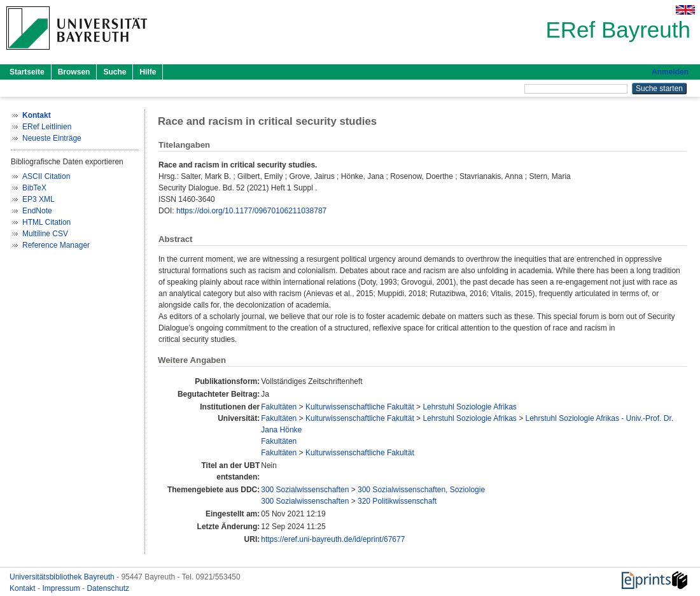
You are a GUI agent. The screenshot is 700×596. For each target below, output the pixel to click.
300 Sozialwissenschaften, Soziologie (421, 490)
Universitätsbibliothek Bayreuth (63, 577)
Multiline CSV (45, 234)
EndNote (37, 211)
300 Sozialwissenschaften (305, 490)
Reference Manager (56, 245)
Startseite (27, 72)
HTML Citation (46, 222)
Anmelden (670, 72)
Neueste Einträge (52, 138)
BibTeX (34, 188)
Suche (115, 72)
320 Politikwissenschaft (397, 501)
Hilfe (148, 72)
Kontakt (24, 588)
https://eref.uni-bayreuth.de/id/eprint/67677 (333, 539)
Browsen (74, 72)
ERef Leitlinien (47, 127)
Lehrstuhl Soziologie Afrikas (469, 407)
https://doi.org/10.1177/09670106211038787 (251, 211)
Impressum (62, 588)
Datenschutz (108, 588)
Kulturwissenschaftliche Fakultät (360, 407)
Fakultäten (279, 407)
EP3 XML (38, 199)
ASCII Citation (46, 176)
